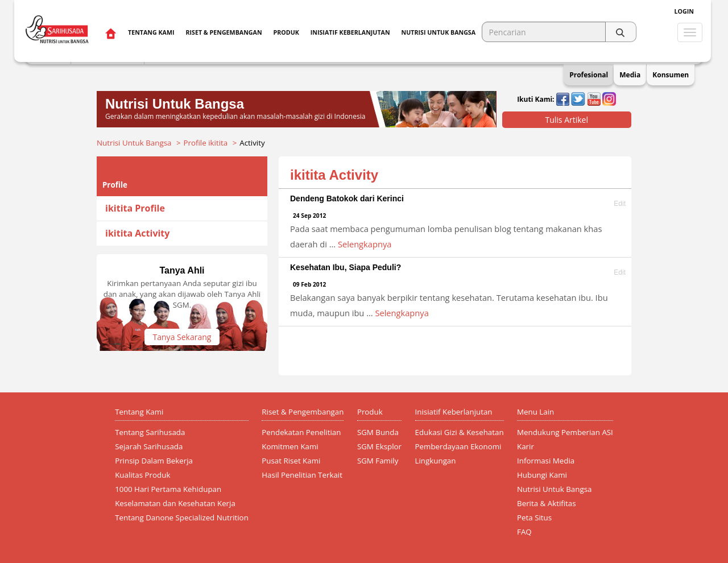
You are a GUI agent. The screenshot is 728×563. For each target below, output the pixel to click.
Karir (526, 446)
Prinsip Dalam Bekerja (154, 461)
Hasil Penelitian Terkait (302, 475)
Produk (286, 32)
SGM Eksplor (379, 446)
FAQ (524, 532)
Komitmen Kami (290, 446)
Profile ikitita (206, 143)
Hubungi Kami (542, 475)
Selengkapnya (365, 244)
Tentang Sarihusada (150, 432)
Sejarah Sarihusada (149, 446)
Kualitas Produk (142, 475)
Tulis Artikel (566, 120)
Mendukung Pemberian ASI (565, 432)
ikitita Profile (135, 208)
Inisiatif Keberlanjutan (350, 32)
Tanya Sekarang (182, 337)
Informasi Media (546, 461)
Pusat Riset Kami (291, 461)
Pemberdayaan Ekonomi (458, 446)
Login (684, 11)
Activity (252, 143)
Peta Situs (534, 518)
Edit (620, 204)
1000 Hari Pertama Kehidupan (168, 489)
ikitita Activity (137, 233)
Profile (115, 185)
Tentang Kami (151, 32)
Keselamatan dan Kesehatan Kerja (175, 503)
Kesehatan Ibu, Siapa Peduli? (346, 267)
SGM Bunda (378, 432)
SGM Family (378, 461)
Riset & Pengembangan (224, 32)
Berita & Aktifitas (547, 503)
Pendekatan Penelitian (301, 432)
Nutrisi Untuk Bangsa (134, 143)
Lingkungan (436, 461)
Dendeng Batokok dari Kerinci (347, 198)
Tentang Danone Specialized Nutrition (182, 518)
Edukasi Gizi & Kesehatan (460, 432)
